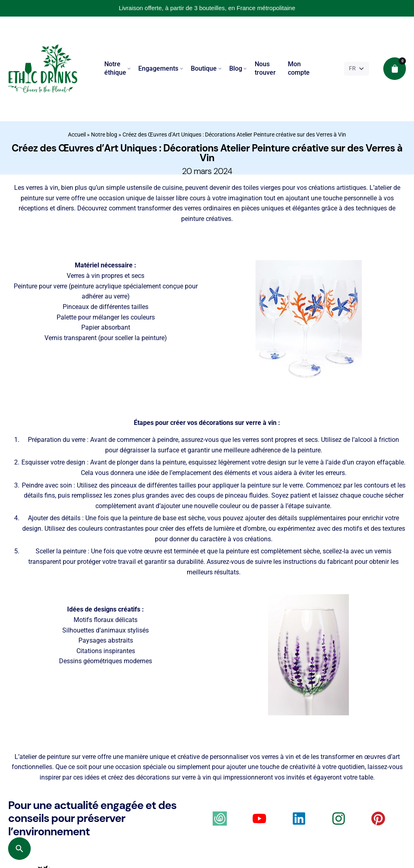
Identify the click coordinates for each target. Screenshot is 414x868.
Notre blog (104, 135)
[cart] (395, 69)
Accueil (77, 135)
